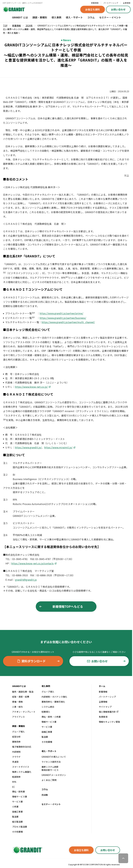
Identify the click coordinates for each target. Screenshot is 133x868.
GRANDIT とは (20, 17)
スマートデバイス (21, 767)
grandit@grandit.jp (26, 580)
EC (13, 787)
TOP (5, 26)
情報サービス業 (20, 797)
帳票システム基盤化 (22, 772)
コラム (91, 17)
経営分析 (16, 737)
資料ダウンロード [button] (38, 661)
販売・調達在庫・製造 (23, 692)
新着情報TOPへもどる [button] (61, 606)
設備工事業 (17, 812)
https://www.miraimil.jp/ (58, 447)
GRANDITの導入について (54, 757)
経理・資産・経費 (21, 697)
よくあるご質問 (49, 780)
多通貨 (15, 762)
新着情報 (95, 3)
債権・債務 (17, 702)
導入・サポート (74, 17)
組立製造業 (17, 822)
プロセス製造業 (20, 827)
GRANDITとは (19, 686)
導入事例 (56, 17)
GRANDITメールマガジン (54, 775)
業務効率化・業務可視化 (53, 702)
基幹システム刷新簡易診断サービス (50, 768)
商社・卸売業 (19, 792)
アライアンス (18, 717)
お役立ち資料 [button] (93, 9)
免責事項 (103, 717)
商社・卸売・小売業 (51, 717)
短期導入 (46, 712)
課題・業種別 (40, 17)
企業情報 (127, 3)
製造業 (15, 817)
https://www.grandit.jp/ (28, 447)
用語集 (45, 795)
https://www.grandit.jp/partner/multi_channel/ (68, 322)
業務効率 (16, 742)
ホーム (102, 686)
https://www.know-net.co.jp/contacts (32, 563)
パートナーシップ (111, 3)
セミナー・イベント (110, 17)
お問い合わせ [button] (118, 9)
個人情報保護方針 (109, 712)
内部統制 (16, 752)
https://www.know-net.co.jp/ (31, 387)
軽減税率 (16, 777)
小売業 (15, 807)
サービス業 (17, 802)
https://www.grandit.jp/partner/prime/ (61, 313)
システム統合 (48, 707)
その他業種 (17, 832)
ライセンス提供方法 (51, 762)
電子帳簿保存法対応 (22, 747)
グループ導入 (18, 732)
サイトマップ (105, 707)
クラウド (16, 757)
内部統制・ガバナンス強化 (54, 697)
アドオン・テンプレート (24, 712)
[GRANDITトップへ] (27, 850)
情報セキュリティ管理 (109, 722)
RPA (14, 782)
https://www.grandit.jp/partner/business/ (63, 318)
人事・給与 (17, 707)
